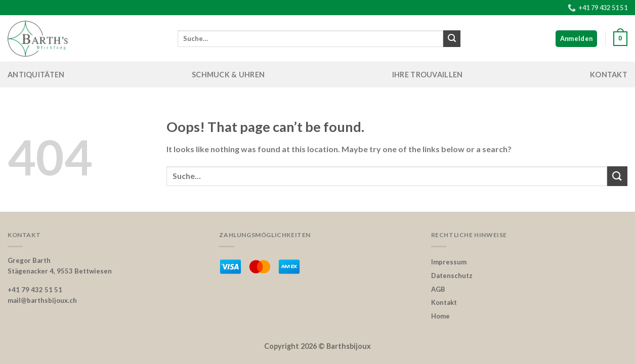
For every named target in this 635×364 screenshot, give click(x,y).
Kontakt (609, 75)
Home (440, 316)
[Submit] (452, 39)
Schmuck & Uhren (228, 75)
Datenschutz (452, 276)
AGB (438, 289)
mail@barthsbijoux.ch (42, 300)
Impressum (449, 262)
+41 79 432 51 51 (35, 290)
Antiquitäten (36, 75)
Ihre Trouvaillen (428, 75)
